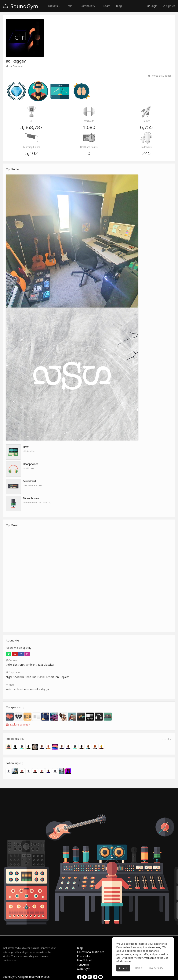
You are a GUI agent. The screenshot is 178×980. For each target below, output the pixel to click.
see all (167, 739)
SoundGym (20, 6)
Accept (123, 968)
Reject (139, 968)
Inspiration (13, 672)
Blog (119, 6)
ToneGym (83, 965)
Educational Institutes (91, 952)
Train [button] (71, 6)
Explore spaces (18, 724)
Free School (84, 960)
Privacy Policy (156, 968)
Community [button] (89, 6)
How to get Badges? (160, 76)
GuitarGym (84, 969)
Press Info (83, 956)
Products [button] (54, 6)
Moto (10, 685)
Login (152, 6)
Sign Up (169, 6)
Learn (107, 6)
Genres (11, 660)
